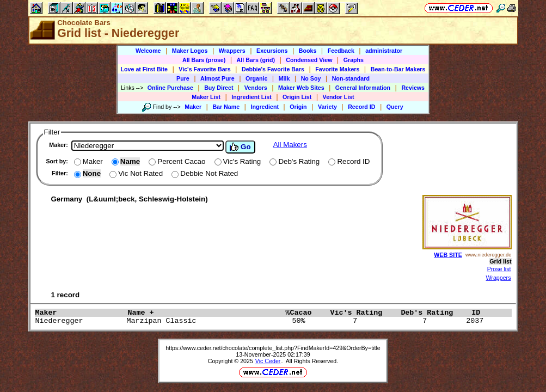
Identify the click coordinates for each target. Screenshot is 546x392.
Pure (183, 78)
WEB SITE (448, 255)
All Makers (290, 145)
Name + (204, 313)
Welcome (148, 51)
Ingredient (265, 107)
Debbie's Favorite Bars (273, 69)
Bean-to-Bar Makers (398, 69)
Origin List (297, 97)
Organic (256, 78)
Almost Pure (217, 78)
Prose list (499, 269)
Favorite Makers (337, 69)
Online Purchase (170, 88)
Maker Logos (190, 51)
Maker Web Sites (301, 88)
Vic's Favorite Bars (204, 69)
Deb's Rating (433, 313)
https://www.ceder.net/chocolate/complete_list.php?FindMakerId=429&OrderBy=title (273, 348)
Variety (327, 107)
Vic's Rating (363, 313)
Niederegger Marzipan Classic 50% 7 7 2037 (262, 321)
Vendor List (339, 97)
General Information (363, 88)
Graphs (354, 60)
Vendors (256, 88)
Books (308, 51)
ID (480, 313)
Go (240, 147)
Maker (193, 107)
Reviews (413, 88)
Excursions (272, 51)
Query (395, 107)
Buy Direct (219, 88)
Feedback (341, 51)
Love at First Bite (144, 69)
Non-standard (351, 78)
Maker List (206, 97)
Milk (284, 78)
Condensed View (309, 60)
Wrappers (232, 51)
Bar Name (226, 107)
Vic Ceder (268, 361)
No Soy (311, 78)
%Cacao (305, 313)
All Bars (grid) (256, 60)
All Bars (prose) (204, 60)
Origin (298, 107)
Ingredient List (251, 97)
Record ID (361, 107)
